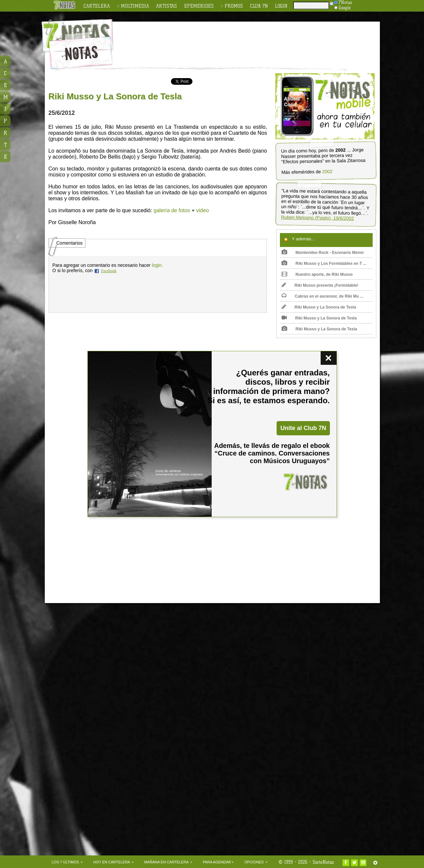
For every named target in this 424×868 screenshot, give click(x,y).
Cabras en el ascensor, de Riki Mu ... (322, 296)
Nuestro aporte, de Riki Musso (317, 274)
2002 (327, 172)
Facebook (109, 271)
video (202, 210)
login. (157, 265)
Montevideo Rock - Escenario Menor (323, 253)
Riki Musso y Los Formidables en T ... (324, 264)
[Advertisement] (255, 40)
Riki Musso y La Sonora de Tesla (319, 307)
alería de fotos (173, 210)
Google (343, 8)
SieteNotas (323, 862)
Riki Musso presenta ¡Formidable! (320, 285)
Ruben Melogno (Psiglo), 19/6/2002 (318, 218)
